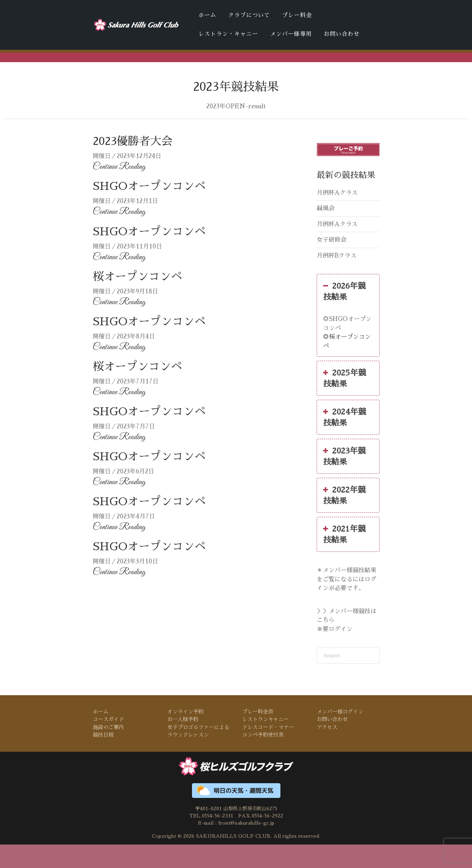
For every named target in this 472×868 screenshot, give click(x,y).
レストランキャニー (265, 743)
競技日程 (103, 759)
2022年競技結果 (344, 518)
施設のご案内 (108, 751)
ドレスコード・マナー (176, 71)
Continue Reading (119, 191)
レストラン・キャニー (228, 34)
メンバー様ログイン (340, 736)
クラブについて (249, 15)
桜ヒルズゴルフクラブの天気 (287, 71)
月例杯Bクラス (337, 279)
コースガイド (108, 743)
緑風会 (326, 232)
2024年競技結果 (345, 440)
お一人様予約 (183, 743)
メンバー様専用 (291, 34)
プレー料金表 (258, 736)
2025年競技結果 (345, 401)
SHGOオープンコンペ (149, 210)
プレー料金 (297, 15)
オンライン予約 (185, 736)
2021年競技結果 (344, 557)
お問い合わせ (342, 34)
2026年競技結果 (344, 315)
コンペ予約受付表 (227, 71)
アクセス (327, 751)
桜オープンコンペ (137, 300)
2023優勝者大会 (133, 165)
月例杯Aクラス (337, 216)
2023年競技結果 (344, 479)
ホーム (207, 15)
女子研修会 (332, 263)
